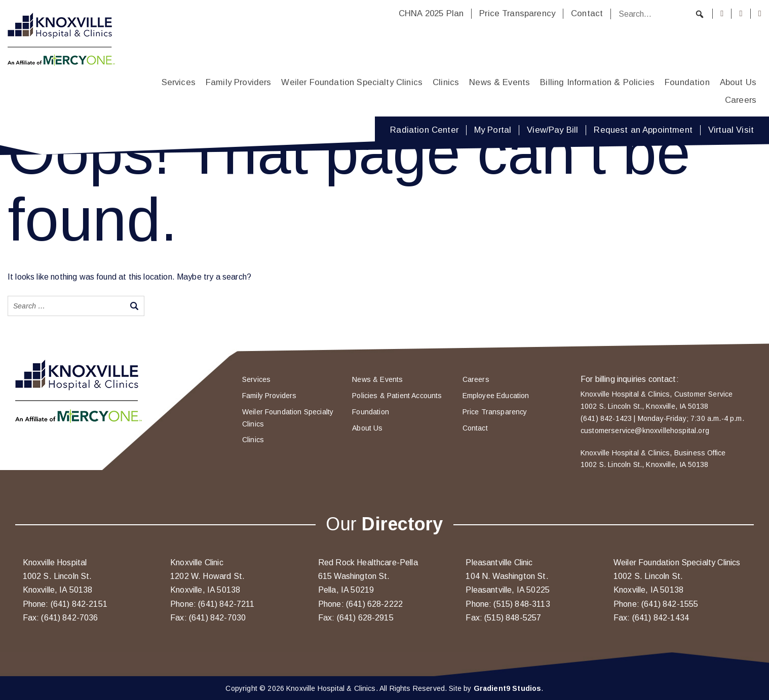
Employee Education (496, 396)
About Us (738, 82)
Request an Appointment (643, 130)
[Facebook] (722, 14)
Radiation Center (424, 130)
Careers (741, 100)
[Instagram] (741, 14)
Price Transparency (517, 13)
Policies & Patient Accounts (397, 396)
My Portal (493, 130)
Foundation (687, 82)
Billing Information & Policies (597, 82)
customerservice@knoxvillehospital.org (645, 431)
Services (179, 82)
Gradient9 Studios (508, 688)
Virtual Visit (731, 130)
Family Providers (239, 82)
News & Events (499, 82)
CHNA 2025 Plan (431, 13)
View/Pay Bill (552, 130)
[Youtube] (760, 14)
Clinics (446, 82)
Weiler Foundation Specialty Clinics (352, 82)
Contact (587, 13)
